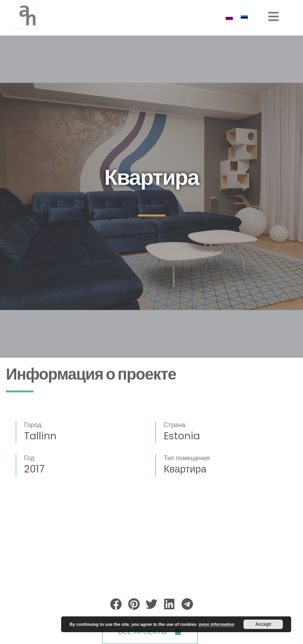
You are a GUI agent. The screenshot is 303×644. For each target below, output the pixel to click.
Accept (263, 624)
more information (216, 624)
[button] (116, 604)
